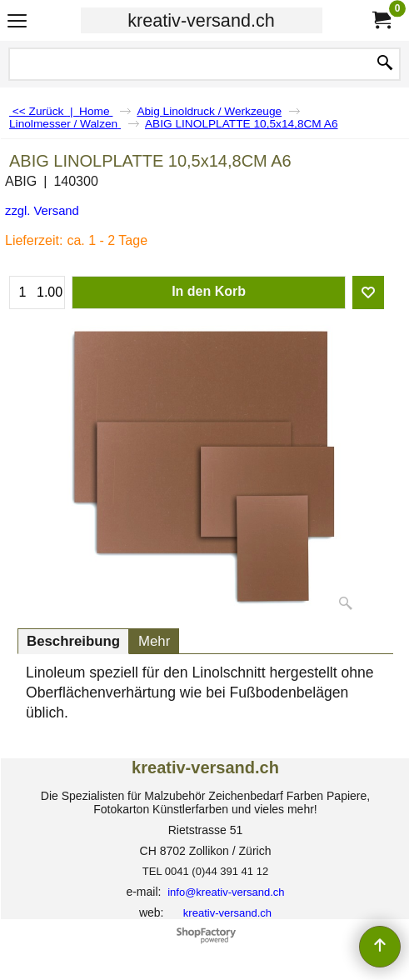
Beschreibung (73, 641)
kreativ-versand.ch (201, 20)
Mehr (154, 641)
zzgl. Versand (42, 211)
